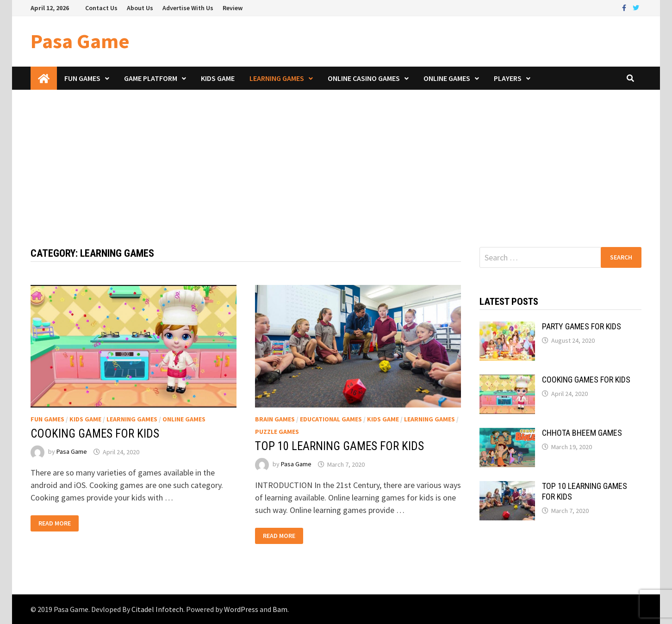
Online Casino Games (364, 78)
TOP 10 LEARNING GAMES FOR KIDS (339, 446)
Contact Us (101, 8)
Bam (280, 609)
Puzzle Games (277, 432)
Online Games (447, 78)
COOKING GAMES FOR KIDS (95, 434)
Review (233, 8)
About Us (140, 8)
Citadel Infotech (157, 609)
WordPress (241, 609)
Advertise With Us (188, 8)
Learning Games (277, 78)
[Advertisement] (336, 159)
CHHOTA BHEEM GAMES (582, 433)
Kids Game (218, 78)
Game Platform (151, 78)
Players (508, 78)
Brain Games (275, 419)
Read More (54, 523)
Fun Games (82, 78)
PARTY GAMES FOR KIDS (582, 326)
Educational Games (331, 419)
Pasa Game (80, 41)
